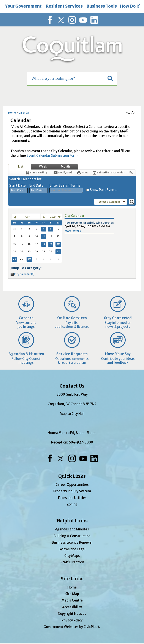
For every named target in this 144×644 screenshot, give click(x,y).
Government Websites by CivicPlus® (72, 627)
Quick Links (72, 476)
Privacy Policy (72, 620)
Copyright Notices (72, 614)
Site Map (72, 594)
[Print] (82, 173)
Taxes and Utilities (72, 498)
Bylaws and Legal (72, 549)
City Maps (72, 556)
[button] (110, 78)
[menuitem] (23, 7)
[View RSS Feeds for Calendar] (131, 173)
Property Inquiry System (72, 491)
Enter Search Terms (65, 185)
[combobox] (18, 191)
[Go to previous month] (15, 217)
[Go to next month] (44, 217)
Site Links (72, 579)
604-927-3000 (81, 442)
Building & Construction (72, 536)
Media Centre (72, 600)
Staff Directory (72, 562)
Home (12, 113)
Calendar (24, 113)
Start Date (17, 185)
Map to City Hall (72, 414)
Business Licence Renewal (72, 542)
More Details (73, 231)
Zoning (72, 504)
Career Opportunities (72, 485)
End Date (36, 185)
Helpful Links (72, 521)
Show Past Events (104, 190)
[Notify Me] (63, 173)
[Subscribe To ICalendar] (108, 173)
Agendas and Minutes (72, 529)
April (28, 217)
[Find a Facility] (36, 173)
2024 (53, 217)
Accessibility (72, 607)
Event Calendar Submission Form (52, 156)
